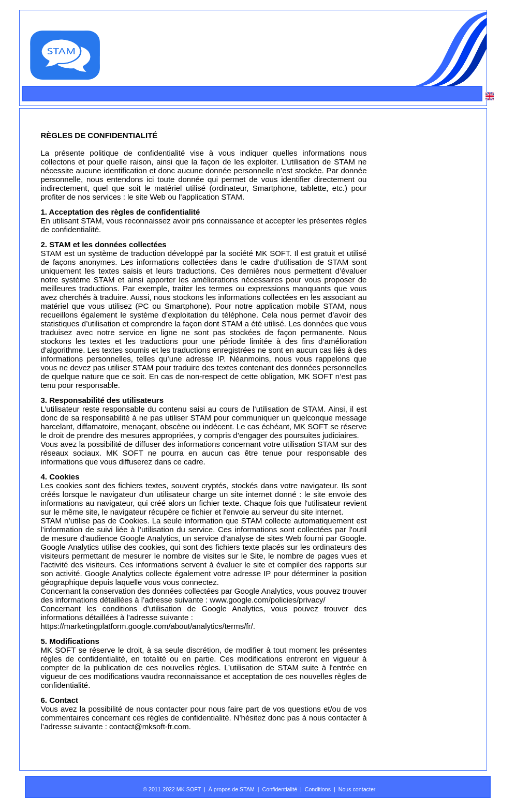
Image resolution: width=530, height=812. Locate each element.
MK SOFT (273, 253)
